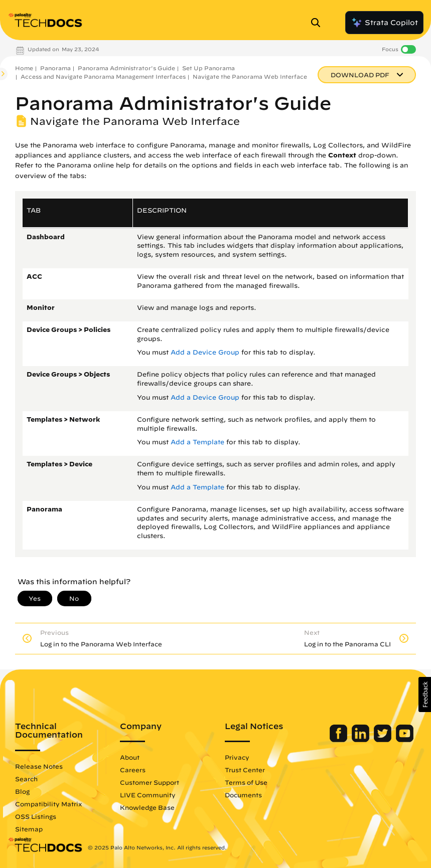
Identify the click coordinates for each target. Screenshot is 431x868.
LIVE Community (148, 795)
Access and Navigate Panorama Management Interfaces (103, 76)
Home (24, 68)
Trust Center (245, 770)
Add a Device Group (205, 352)
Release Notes (39, 766)
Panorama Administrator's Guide (126, 68)
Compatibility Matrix (48, 804)
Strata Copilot (384, 23)
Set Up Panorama (208, 68)
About (130, 757)
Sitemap (29, 829)
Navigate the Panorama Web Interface (250, 76)
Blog (22, 791)
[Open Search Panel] (319, 23)
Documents (243, 795)
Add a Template (197, 442)
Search (26, 779)
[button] (425, 695)
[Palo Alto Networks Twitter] (384, 740)
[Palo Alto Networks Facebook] (339, 740)
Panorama (55, 68)
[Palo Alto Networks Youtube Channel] (405, 740)
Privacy (237, 757)
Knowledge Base (147, 807)
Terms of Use (246, 782)
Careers (133, 770)
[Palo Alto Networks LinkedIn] (362, 740)
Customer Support (150, 782)
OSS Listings (36, 816)
